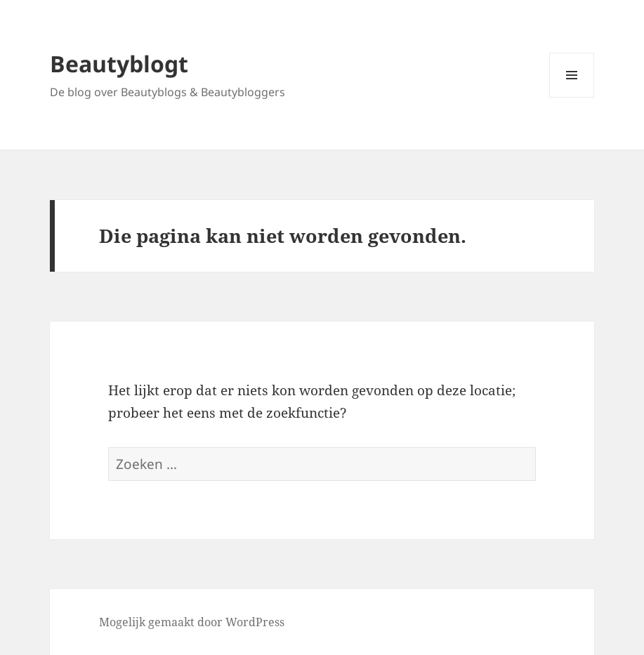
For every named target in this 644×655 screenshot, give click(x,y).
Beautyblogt (119, 64)
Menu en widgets (572, 97)
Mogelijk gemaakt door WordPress (192, 622)
